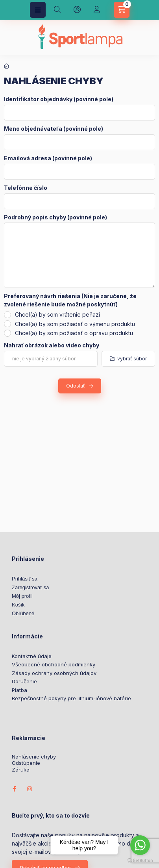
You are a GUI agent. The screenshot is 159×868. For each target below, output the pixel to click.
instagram (30, 789)
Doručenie (24, 681)
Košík (18, 605)
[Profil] (97, 10)
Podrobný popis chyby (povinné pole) (55, 217)
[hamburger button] (38, 10)
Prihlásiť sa (25, 579)
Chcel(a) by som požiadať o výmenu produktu (75, 324)
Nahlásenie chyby (34, 757)
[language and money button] (77, 10)
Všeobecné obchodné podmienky (54, 664)
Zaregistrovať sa (30, 587)
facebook (14, 789)
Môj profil (22, 596)
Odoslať (76, 386)
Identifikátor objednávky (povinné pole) (59, 99)
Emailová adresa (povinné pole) (48, 158)
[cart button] (122, 10)
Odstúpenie (26, 763)
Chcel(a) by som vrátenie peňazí (57, 314)
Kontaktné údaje (32, 656)
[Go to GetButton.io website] (140, 860)
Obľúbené (23, 613)
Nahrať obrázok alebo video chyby (52, 345)
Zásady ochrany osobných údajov (54, 673)
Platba (19, 690)
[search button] (57, 10)
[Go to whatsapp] (140, 845)
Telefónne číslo (26, 188)
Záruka (21, 770)
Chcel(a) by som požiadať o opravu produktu (74, 333)
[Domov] (7, 66)
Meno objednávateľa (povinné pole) (54, 129)
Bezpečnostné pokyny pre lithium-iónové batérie (71, 698)
